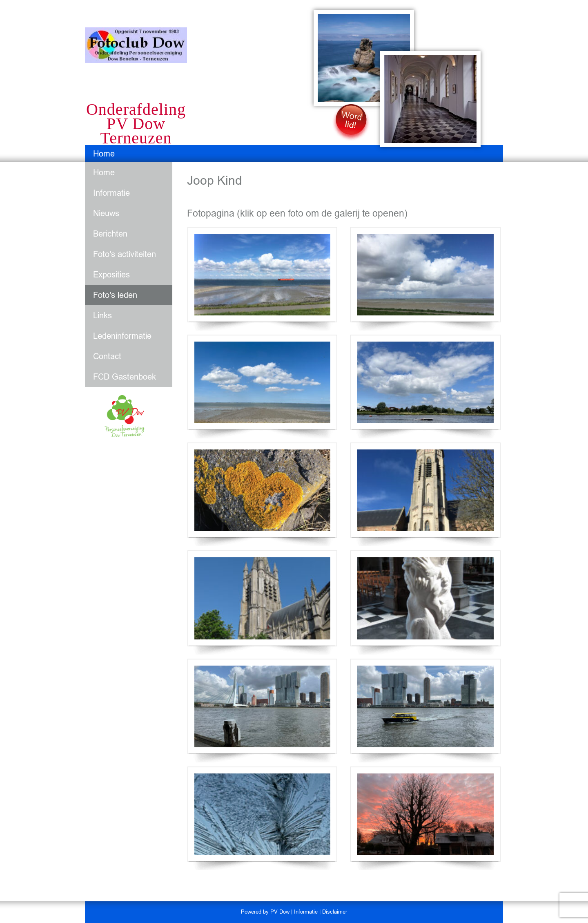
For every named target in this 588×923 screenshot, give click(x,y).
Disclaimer (335, 912)
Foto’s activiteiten (125, 254)
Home (104, 154)
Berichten (110, 234)
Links (102, 315)
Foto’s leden (115, 295)
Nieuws (106, 213)
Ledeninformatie (122, 336)
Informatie (111, 193)
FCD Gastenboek (125, 377)
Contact (107, 356)
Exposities (111, 275)
